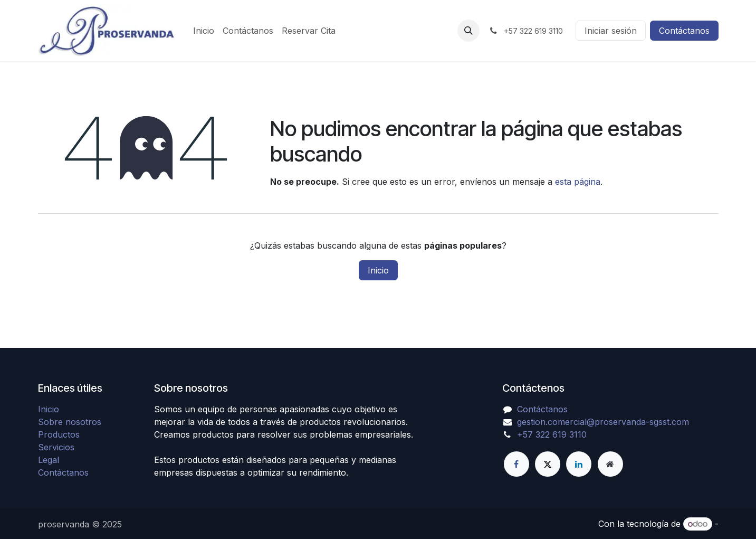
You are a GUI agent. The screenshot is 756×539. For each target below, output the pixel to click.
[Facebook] (516, 464)
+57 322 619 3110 (552, 434)
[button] (468, 31)
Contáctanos (684, 31)
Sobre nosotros (70, 422)
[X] (548, 464)
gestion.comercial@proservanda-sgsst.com (603, 422)
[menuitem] (204, 31)
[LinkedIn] (579, 464)
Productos (59, 434)
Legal (49, 460)
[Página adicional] (610, 464)
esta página (578, 182)
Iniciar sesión (611, 31)
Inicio (378, 270)
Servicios (56, 447)
